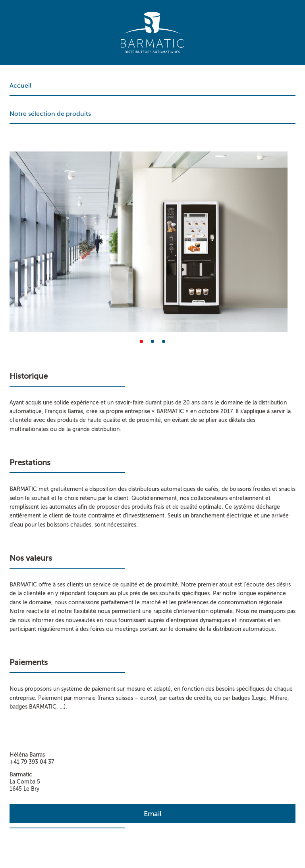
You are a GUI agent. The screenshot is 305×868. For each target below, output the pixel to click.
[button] (141, 341)
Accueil (20, 86)
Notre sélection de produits (50, 114)
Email (153, 814)
